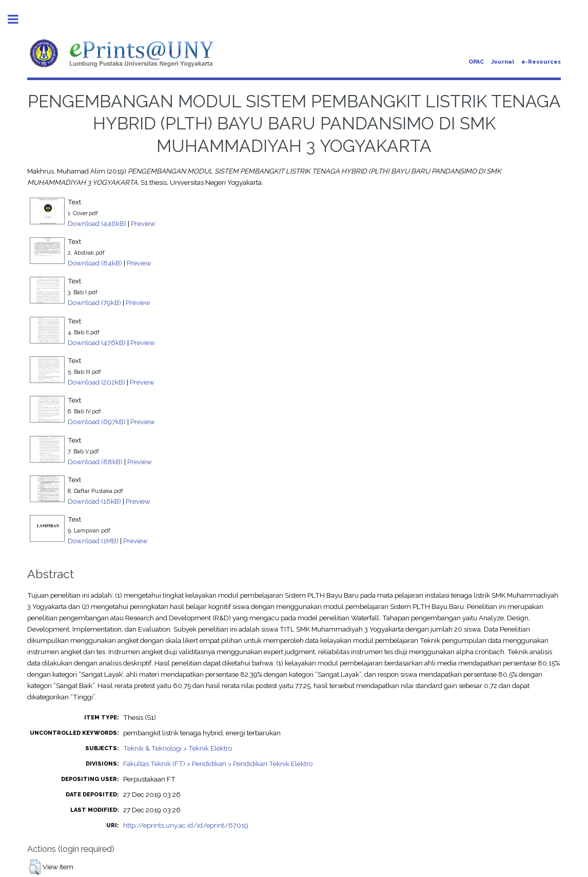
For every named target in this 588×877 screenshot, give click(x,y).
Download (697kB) (97, 422)
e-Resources (541, 62)
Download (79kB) (94, 302)
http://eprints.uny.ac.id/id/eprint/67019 (186, 825)
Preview (143, 223)
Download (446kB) (97, 223)
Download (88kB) (95, 462)
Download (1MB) (93, 541)
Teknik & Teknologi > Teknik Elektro (178, 748)
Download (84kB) (95, 263)
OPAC (476, 62)
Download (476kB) (97, 342)
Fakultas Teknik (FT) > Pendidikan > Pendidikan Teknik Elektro (218, 764)
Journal (503, 62)
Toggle (18, 19)
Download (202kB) (96, 382)
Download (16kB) (94, 501)
